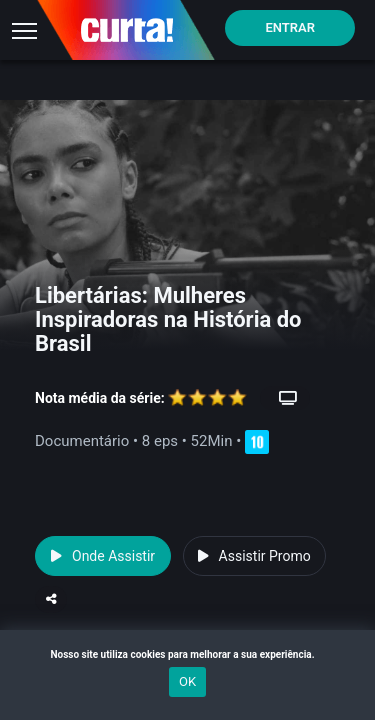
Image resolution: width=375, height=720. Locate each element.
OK (187, 681)
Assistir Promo (254, 556)
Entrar (290, 27)
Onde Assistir (103, 556)
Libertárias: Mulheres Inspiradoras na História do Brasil (168, 319)
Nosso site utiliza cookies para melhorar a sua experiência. (187, 654)
